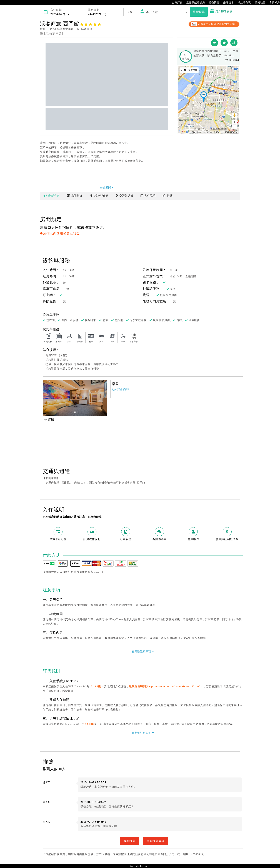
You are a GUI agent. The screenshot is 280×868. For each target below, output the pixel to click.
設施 (99, 196)
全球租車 (227, 3)
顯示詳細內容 (120, 389)
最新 (52, 196)
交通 (125, 196)
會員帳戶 (273, 3)
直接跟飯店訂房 (194, 3)
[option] (75, 398)
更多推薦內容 (155, 841)
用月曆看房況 (221, 12)
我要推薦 (130, 841)
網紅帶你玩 (242, 3)
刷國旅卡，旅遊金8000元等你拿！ (214, 24)
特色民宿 (212, 3)
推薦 (168, 196)
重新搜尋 (199, 12)
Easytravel (145, 866)
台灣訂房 (175, 3)
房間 (75, 196)
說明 (148, 196)
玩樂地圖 (258, 3)
